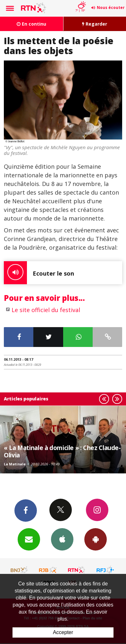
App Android (96, 539)
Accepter (63, 632)
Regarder (95, 24)
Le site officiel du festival (46, 310)
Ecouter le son (39, 273)
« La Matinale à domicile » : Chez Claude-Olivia (62, 451)
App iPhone (62, 539)
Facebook (26, 510)
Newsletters (29, 539)
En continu (31, 24)
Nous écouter (111, 8)
